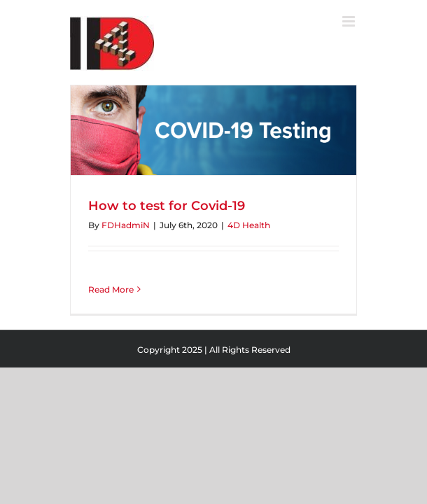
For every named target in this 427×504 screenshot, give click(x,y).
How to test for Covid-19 (167, 206)
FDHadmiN (126, 225)
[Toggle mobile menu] (350, 21)
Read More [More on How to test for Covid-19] (111, 289)
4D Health (249, 225)
